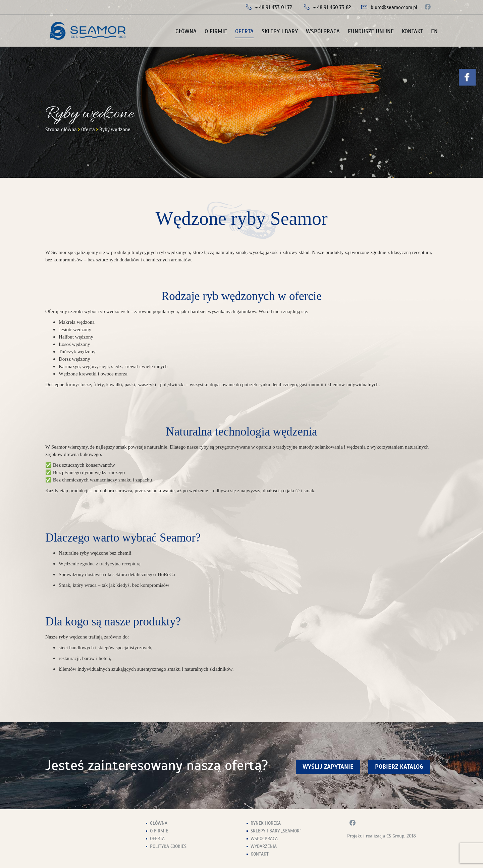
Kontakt (412, 31)
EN (434, 31)
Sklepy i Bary (280, 31)
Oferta (244, 31)
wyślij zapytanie (328, 767)
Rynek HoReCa (266, 823)
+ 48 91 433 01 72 (274, 7)
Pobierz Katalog (399, 767)
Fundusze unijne (371, 31)
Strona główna (61, 130)
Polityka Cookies (168, 846)
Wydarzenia (264, 846)
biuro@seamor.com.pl (394, 7)
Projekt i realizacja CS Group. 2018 (382, 836)
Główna (186, 31)
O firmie (216, 31)
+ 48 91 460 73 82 (332, 7)
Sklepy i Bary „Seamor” (276, 831)
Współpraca (323, 31)
